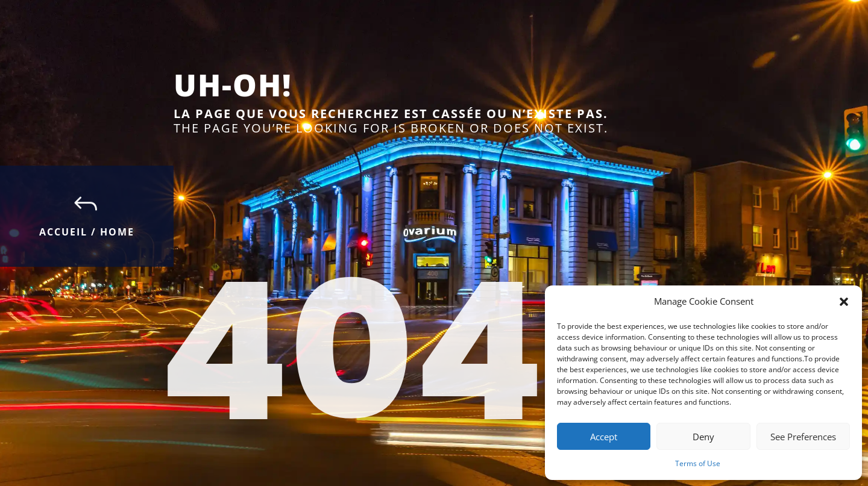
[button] (844, 302)
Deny (703, 437)
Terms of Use (698, 463)
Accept (604, 437)
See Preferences (803, 437)
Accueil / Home (87, 232)
